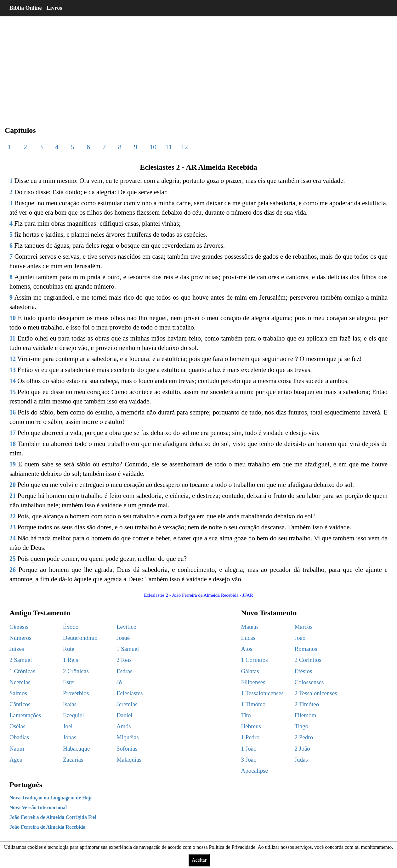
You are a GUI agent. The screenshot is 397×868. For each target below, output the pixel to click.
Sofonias (127, 749)
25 (13, 559)
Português (26, 785)
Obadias (19, 737)
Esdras (125, 671)
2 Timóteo (307, 704)
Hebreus (251, 726)
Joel (68, 726)
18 (13, 444)
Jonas (70, 737)
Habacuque (76, 749)
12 (184, 147)
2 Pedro (304, 737)
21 (13, 496)
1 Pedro (250, 737)
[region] (198, 66)
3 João (249, 760)
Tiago (302, 726)
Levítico (126, 627)
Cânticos (20, 704)
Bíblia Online (26, 8)
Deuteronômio (80, 638)
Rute (69, 649)
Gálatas (250, 671)
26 (13, 570)
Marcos (304, 627)
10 (153, 147)
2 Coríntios (308, 660)
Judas (301, 760)
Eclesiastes (130, 693)
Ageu (16, 760)
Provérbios (76, 693)
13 (13, 370)
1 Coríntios (255, 660)
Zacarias (73, 760)
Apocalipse (255, 771)
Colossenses (309, 682)
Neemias (20, 682)
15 (13, 392)
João (300, 638)
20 (13, 485)
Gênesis (19, 627)
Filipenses (253, 682)
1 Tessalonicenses (262, 693)
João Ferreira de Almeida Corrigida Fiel (53, 817)
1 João (249, 749)
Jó (119, 682)
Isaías (70, 704)
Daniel (125, 715)
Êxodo (71, 627)
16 (13, 412)
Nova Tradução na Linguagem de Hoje (51, 798)
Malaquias (129, 760)
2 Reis (124, 660)
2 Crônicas (76, 671)
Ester (69, 682)
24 (13, 538)
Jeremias (127, 704)
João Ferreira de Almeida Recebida (47, 827)
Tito (246, 715)
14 (13, 381)
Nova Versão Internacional (38, 807)
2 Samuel (21, 660)
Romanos (306, 649)
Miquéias (128, 737)
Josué (123, 638)
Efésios (303, 671)
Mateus (250, 627)
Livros (54, 8)
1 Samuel (128, 649)
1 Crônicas (22, 671)
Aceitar (199, 860)
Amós (124, 726)
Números (20, 638)
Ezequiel (73, 715)
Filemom (306, 715)
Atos (247, 649)
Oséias (17, 726)
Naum (17, 749)
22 (13, 516)
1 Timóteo (253, 704)
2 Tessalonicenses (316, 693)
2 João (302, 749)
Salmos (18, 693)
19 (13, 464)
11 (169, 147)
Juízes (17, 649)
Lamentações (25, 715)
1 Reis (71, 660)
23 (13, 527)
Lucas (248, 638)
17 (13, 433)
